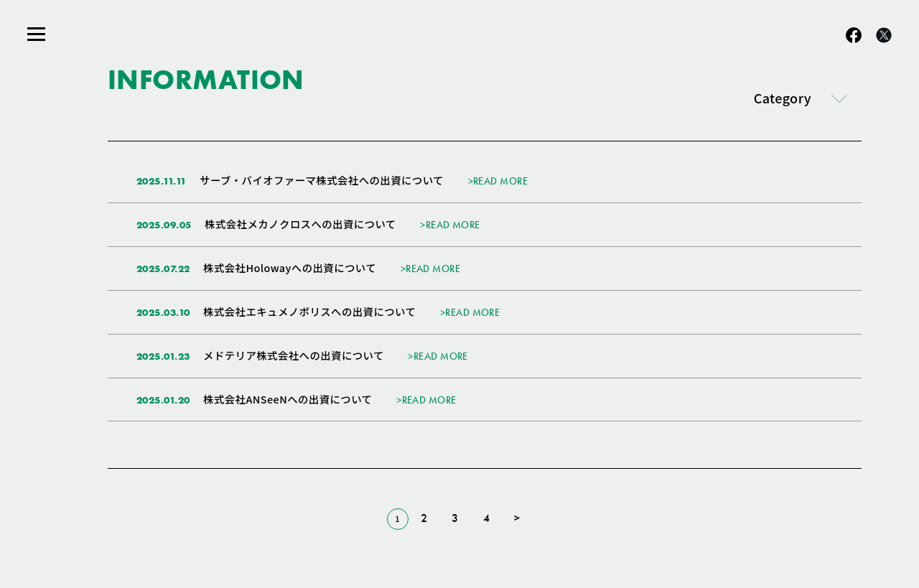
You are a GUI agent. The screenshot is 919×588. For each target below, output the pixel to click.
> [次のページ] (517, 518)
